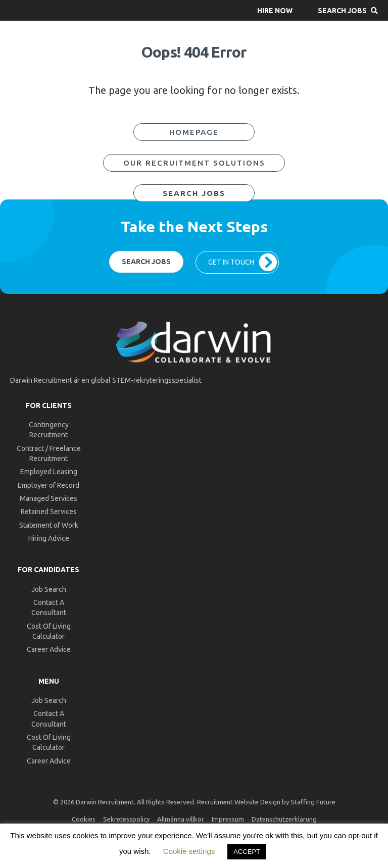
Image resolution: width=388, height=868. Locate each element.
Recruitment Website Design (239, 802)
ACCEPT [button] (247, 852)
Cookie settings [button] (189, 851)
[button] (275, 10)
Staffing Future (313, 802)
